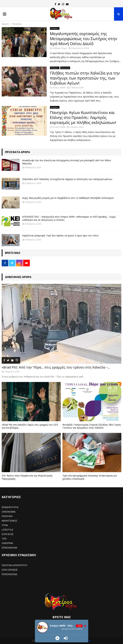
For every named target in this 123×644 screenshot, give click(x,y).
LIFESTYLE (7, 530)
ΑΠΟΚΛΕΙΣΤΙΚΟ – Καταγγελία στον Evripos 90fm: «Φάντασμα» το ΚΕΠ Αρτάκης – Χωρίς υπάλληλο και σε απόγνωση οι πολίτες (69, 218)
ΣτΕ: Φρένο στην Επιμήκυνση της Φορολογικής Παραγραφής (27, 477)
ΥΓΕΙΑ (5, 525)
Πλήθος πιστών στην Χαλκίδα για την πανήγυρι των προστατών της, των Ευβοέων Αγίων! (85, 78)
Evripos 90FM (59, 88)
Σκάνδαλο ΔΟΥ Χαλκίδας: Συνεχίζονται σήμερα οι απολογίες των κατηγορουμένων (67, 179)
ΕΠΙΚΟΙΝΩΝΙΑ (9, 548)
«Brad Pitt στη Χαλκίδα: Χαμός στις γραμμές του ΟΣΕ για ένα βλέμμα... (30, 426)
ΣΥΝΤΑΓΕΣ (8, 534)
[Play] (57, 638)
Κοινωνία (65, 68)
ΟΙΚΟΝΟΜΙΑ (9, 512)
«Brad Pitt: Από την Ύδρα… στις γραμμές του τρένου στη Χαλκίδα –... (56, 367)
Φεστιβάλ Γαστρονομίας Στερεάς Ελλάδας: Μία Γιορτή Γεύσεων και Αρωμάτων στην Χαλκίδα (92, 426)
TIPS (4, 539)
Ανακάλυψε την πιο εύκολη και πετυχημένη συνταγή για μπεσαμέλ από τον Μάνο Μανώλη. (67, 162)
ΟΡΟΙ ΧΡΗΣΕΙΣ (10, 570)
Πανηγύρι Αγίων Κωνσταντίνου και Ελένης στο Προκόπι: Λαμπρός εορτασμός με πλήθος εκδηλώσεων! (83, 117)
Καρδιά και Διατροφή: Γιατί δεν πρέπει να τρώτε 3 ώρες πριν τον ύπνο (60, 235)
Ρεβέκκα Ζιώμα (60, 48)
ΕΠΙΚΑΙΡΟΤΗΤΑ (10, 507)
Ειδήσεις (55, 28)
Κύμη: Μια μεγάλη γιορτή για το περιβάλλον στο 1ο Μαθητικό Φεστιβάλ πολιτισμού (68, 198)
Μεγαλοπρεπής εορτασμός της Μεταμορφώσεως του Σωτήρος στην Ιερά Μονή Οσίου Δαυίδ (84, 39)
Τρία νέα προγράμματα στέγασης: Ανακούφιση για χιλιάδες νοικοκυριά (90, 477)
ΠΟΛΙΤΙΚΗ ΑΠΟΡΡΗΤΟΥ (15, 565)
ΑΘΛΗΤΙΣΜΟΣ (9, 521)
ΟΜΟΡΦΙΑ (7, 543)
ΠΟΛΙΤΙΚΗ (7, 516)
